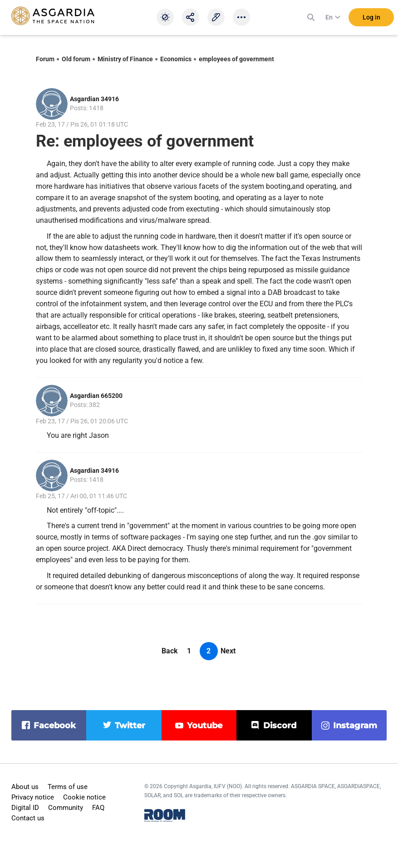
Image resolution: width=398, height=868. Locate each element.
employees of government (236, 59)
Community (66, 808)
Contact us (28, 818)
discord (280, 726)
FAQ (98, 808)
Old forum (76, 59)
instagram (355, 726)
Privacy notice (33, 797)
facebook (55, 726)
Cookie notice (84, 797)
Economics (176, 59)
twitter (130, 726)
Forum (45, 59)
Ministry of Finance (125, 59)
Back (170, 651)
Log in (371, 18)
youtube (205, 726)
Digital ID (25, 808)
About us (25, 787)
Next (228, 651)
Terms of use (68, 787)
